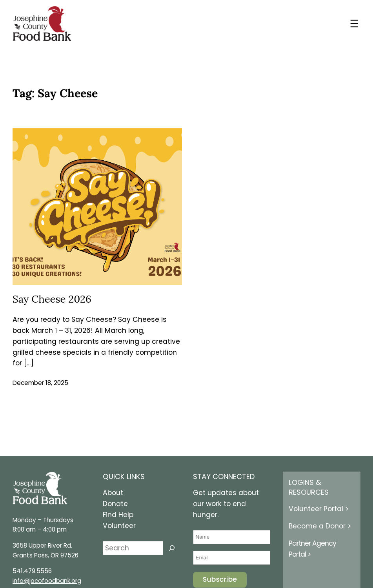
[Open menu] (354, 24)
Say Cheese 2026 (52, 299)
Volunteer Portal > (319, 509)
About (113, 493)
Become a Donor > (320, 526)
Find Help (118, 515)
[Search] (172, 548)
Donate (115, 504)
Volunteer (119, 526)
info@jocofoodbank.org (47, 581)
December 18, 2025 (40, 383)
